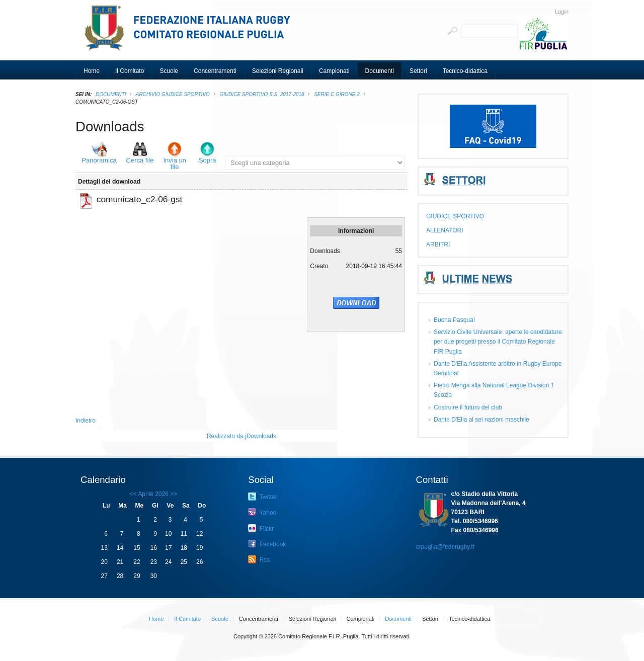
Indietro (86, 421)
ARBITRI (438, 244)
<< (133, 494)
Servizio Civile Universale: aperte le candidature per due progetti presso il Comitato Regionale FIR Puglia (498, 342)
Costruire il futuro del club (468, 407)
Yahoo (262, 512)
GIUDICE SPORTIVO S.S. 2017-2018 (262, 94)
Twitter (262, 497)
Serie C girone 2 (337, 94)
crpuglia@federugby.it (445, 547)
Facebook (267, 544)
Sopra (208, 160)
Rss (259, 559)
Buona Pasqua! (454, 320)
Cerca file (140, 160)
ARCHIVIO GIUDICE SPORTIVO (173, 94)
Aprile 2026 (153, 494)
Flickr (261, 528)
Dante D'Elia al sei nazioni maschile (481, 420)
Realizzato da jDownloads (242, 436)
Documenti (111, 94)
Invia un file (175, 163)
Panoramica (99, 160)
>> (173, 494)
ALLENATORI (445, 230)
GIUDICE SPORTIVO (455, 216)
